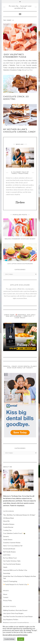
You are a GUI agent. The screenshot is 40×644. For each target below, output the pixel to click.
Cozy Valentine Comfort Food (14, 533)
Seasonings (7, 573)
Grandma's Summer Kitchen (12, 543)
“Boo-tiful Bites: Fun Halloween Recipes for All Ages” (19, 515)
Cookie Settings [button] (9, 639)
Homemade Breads (9, 549)
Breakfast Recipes (9, 524)
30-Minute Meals (9, 518)
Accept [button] (21, 639)
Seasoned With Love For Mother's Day (15, 570)
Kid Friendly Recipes (9, 552)
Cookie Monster (8, 527)
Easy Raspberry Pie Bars (11, 620)
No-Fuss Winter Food (10, 558)
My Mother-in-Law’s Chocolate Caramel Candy (19, 131)
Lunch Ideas (7, 555)
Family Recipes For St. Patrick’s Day (16, 584)
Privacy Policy (8, 600)
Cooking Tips (7, 530)
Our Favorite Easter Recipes (12, 564)
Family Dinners (8, 540)
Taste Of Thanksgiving (10, 581)
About (5, 594)
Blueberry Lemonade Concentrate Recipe (16, 623)
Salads (5, 567)
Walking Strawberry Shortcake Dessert (15, 610)
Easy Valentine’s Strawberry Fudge (15, 56)
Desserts (6, 536)
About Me (6, 521)
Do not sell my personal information (15, 635)
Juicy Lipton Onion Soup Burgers (13, 613)
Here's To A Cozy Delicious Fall (13, 546)
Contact (6, 597)
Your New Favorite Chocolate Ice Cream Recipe (18, 616)
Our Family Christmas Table (12, 561)
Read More (29, 70)
